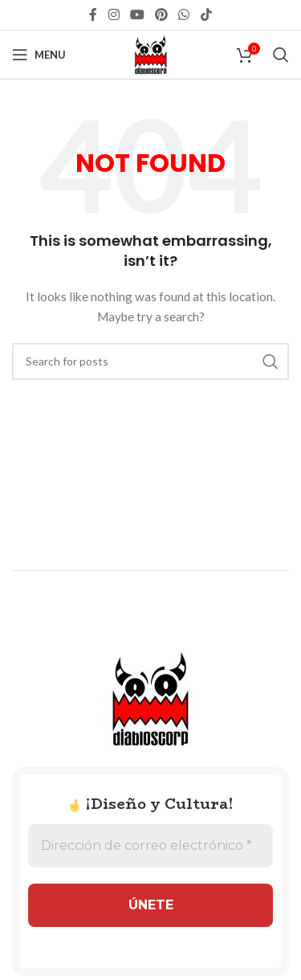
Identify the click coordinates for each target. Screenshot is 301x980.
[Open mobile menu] (39, 55)
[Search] (281, 55)
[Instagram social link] (114, 14)
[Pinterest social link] (162, 14)
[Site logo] (151, 53)
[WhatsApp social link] (184, 14)
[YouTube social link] (137, 14)
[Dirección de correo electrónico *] (150, 846)
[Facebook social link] (94, 14)
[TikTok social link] (206, 14)
